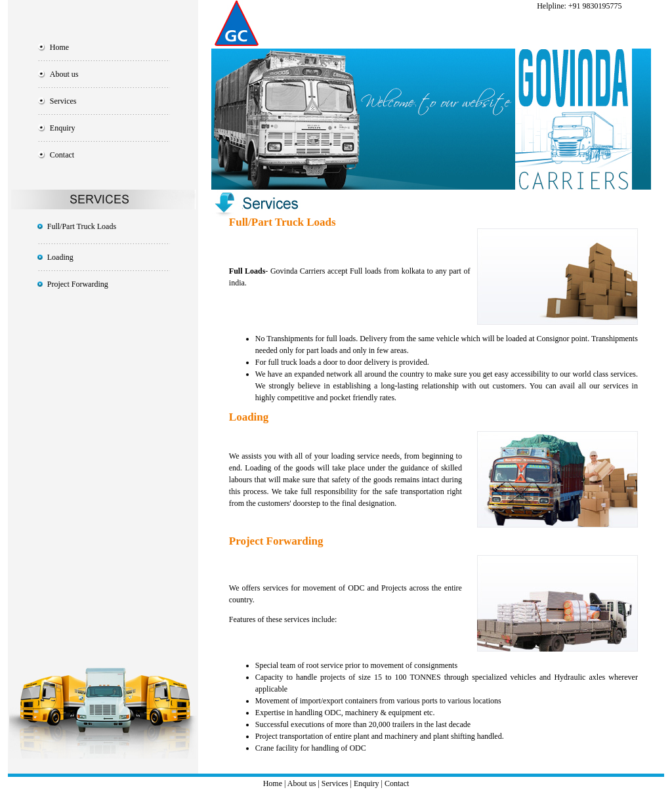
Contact (62, 155)
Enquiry (63, 128)
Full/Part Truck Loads (82, 226)
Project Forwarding (78, 284)
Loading (60, 257)
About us (64, 74)
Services (63, 101)
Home (59, 47)
